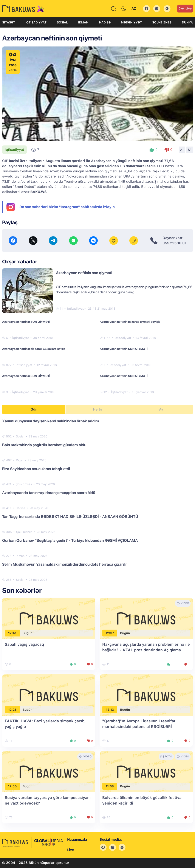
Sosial (62, 22)
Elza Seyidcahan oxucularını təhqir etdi (36, 469)
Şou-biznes (162, 22)
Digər (20, 460)
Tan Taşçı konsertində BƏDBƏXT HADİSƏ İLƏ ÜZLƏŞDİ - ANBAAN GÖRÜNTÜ (70, 517)
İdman (83, 22)
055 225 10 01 (174, 243)
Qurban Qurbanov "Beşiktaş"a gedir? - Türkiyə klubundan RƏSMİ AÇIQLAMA (70, 540)
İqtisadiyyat (36, 22)
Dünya (187, 22)
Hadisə (105, 22)
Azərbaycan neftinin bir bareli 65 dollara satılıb (34, 349)
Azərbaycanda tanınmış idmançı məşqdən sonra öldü (49, 493)
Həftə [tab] (97, 409)
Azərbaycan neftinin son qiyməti (84, 273)
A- (182, 150)
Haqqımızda (77, 839)
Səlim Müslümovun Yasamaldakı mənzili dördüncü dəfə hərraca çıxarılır (65, 564)
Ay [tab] (161, 409)
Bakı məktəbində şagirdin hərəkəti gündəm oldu (44, 445)
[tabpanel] (97, 500)
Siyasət (9, 22)
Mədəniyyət (131, 22)
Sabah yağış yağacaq (24, 644)
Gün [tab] (34, 409)
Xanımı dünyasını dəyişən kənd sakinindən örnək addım (51, 421)
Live (185, 9)
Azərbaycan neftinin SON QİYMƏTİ (26, 322)
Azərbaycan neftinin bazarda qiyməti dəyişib (130, 322)
